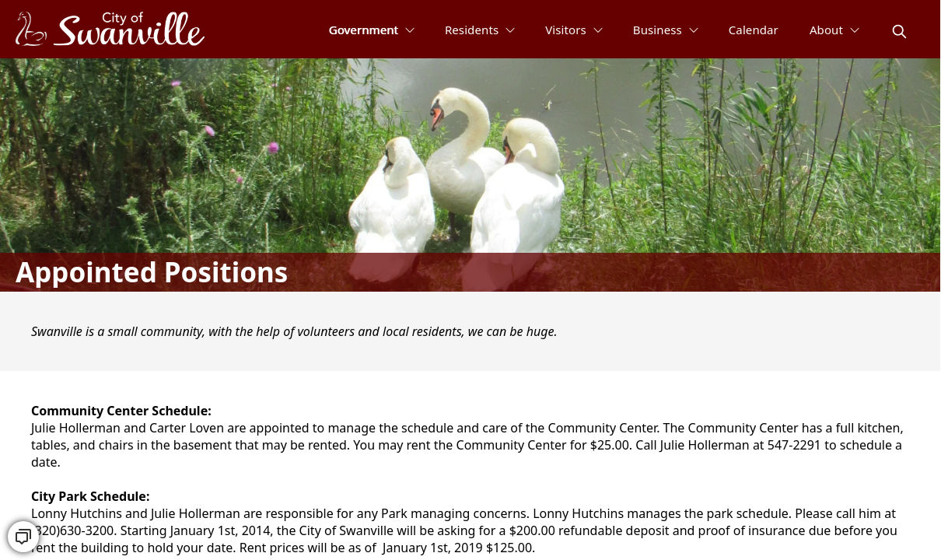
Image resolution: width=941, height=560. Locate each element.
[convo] (23, 537)
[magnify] (899, 31)
